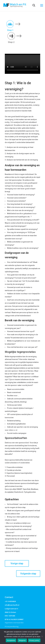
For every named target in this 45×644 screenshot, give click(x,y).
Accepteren (11, 640)
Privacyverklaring (12, 626)
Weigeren (22, 640)
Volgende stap (28, 574)
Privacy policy (34, 640)
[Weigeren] (42, 636)
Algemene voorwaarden (14, 623)
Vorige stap (17, 563)
